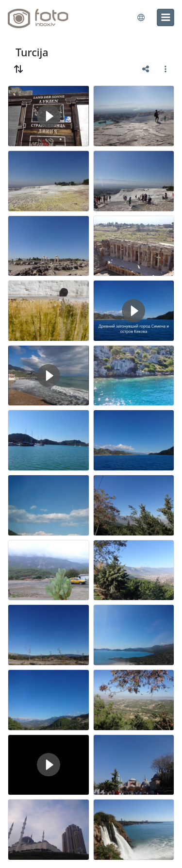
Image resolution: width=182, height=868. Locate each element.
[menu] (165, 17)
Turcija (32, 52)
